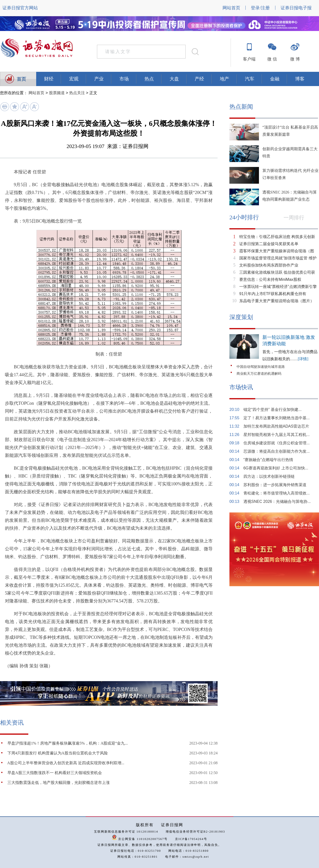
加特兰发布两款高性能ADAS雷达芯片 (276, 426)
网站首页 (231, 8)
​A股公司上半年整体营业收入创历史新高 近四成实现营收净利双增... (66, 763)
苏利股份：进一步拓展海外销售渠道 (275, 485)
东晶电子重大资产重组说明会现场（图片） (277, 301)
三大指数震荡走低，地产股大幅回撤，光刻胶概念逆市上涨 (59, 783)
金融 (275, 79)
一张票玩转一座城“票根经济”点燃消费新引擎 (278, 287)
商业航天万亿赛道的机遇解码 (259, 374)
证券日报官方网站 (20, 8)
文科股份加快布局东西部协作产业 (269, 265)
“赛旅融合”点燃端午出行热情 (268, 460)
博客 (300, 79)
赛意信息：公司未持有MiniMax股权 (270, 279)
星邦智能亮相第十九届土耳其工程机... (277, 435)
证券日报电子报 (296, 8)
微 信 (272, 59)
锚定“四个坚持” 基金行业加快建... (272, 410)
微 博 (295, 59)
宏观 (74, 79)
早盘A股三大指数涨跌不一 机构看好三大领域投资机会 (55, 773)
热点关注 (77, 93)
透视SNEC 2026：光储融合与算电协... (277, 501)
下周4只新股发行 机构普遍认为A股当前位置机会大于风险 (58, 753)
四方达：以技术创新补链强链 (269, 476)
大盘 (174, 79)
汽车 (250, 79)
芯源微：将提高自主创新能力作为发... (277, 451)
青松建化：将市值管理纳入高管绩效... (277, 493)
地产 (224, 79)
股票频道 (57, 93)
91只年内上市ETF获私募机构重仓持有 (273, 294)
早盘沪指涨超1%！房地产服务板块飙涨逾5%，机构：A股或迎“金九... (68, 743)
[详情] (303, 359)
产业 (99, 79)
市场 (124, 79)
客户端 (249, 59)
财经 (49, 79)
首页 (21, 79)
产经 (199, 79)
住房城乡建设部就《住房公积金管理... (277, 443)
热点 (149, 79)
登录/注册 (260, 8)
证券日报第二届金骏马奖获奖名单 (269, 244)
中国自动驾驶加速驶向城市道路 (261, 367)
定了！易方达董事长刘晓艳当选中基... (277, 418)
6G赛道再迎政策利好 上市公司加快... (276, 468)
